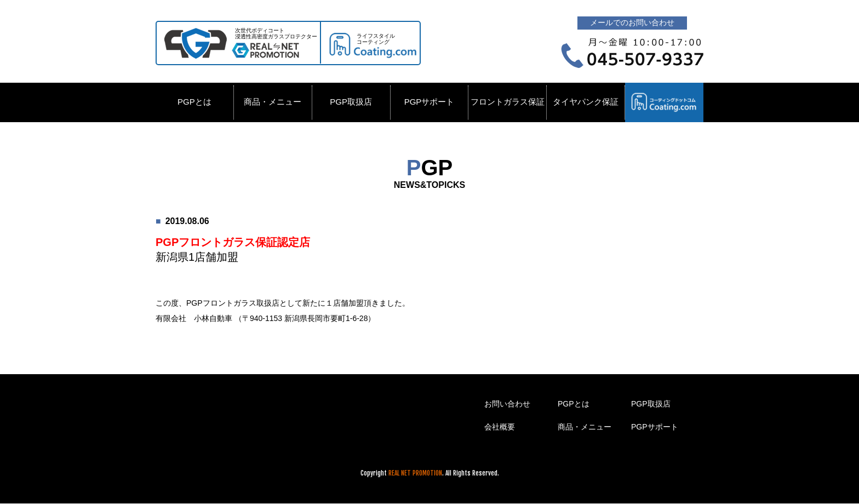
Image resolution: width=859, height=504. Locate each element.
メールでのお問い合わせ (632, 22)
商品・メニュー (273, 102)
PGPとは (194, 102)
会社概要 (500, 427)
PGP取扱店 (351, 102)
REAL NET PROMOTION (415, 473)
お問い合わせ (507, 404)
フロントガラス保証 (508, 102)
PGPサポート (429, 102)
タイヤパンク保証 (586, 102)
